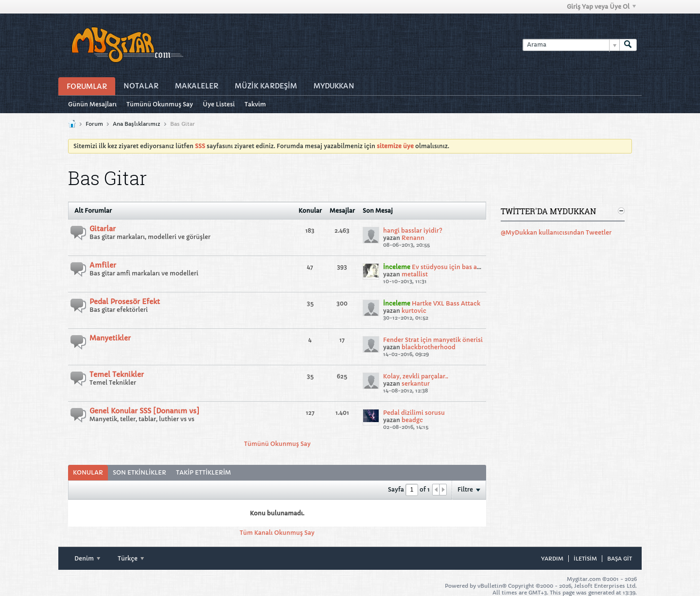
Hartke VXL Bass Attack (446, 303)
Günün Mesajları (92, 104)
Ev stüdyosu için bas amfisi (452, 267)
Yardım (552, 559)
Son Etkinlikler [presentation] (140, 472)
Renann (413, 238)
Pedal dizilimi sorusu (414, 413)
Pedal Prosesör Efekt (125, 302)
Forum (94, 124)
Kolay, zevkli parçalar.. (416, 376)
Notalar (141, 86)
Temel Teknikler (117, 375)
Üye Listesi (219, 104)
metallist (415, 274)
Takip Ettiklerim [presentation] (203, 472)
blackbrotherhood (429, 347)
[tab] (88, 473)
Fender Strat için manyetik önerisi (433, 340)
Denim (87, 558)
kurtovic (414, 311)
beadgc (412, 420)
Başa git (620, 559)
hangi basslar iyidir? (413, 230)
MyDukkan (334, 86)
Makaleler (197, 86)
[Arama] (571, 45)
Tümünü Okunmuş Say (160, 104)
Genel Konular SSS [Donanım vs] (144, 411)
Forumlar (87, 86)
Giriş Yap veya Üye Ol (601, 7)
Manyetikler (110, 338)
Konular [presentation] (88, 472)
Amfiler (103, 265)
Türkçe (131, 558)
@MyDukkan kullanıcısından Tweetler (556, 232)
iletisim (585, 559)
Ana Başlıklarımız (137, 124)
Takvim (255, 104)
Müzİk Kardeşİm (266, 86)
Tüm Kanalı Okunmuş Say (277, 533)
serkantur (416, 383)
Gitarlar (103, 229)
